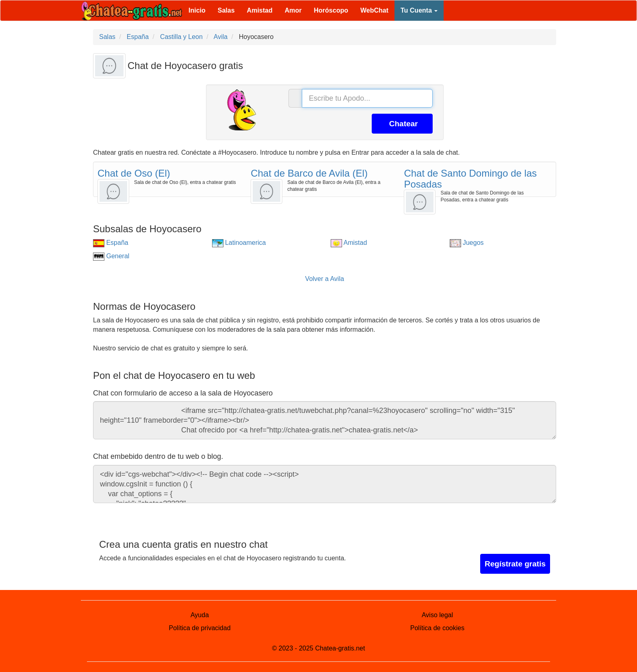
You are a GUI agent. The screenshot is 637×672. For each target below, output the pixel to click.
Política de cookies (437, 628)
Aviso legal (437, 615)
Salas (226, 10)
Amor (293, 10)
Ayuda (200, 615)
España (111, 243)
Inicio (197, 10)
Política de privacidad (199, 628)
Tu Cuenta (419, 10)
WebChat (374, 10)
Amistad (260, 10)
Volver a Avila (325, 279)
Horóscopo (331, 10)
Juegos (467, 243)
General (111, 256)
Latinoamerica (239, 243)
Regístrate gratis (515, 564)
